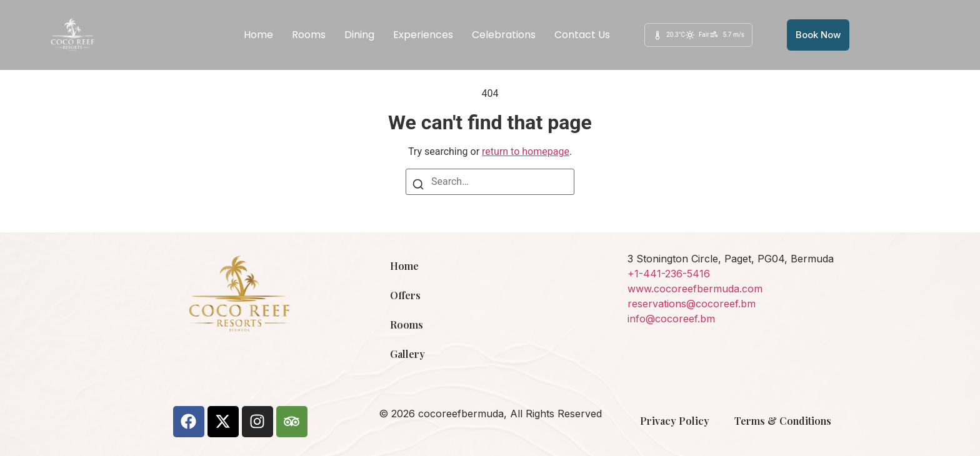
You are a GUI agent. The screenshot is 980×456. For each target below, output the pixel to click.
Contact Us (582, 35)
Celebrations (504, 35)
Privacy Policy (675, 421)
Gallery (407, 354)
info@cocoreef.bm (671, 319)
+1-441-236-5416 (669, 274)
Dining (359, 35)
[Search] (418, 186)
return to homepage (526, 151)
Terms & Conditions (783, 421)
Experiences (423, 35)
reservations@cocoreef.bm (692, 304)
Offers (405, 295)
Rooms (309, 35)
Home (258, 35)
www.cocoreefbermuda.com (695, 289)
